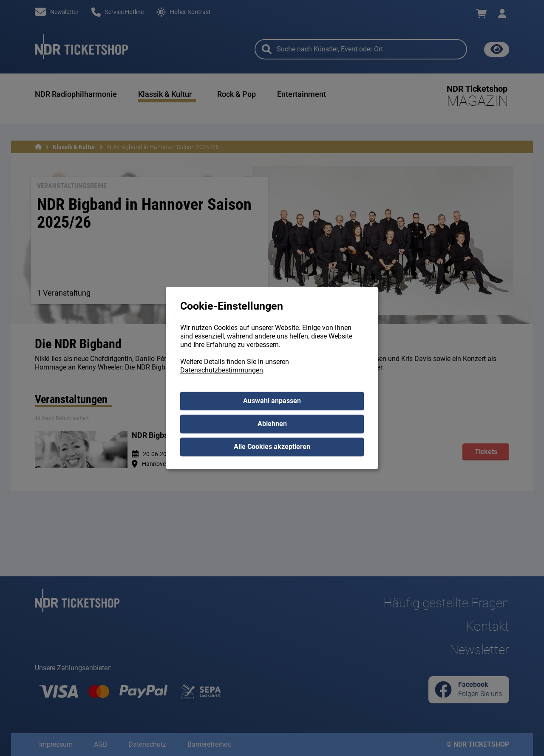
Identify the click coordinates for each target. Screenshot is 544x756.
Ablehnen (272, 424)
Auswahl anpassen (272, 401)
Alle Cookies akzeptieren (272, 447)
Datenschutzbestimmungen (222, 371)
